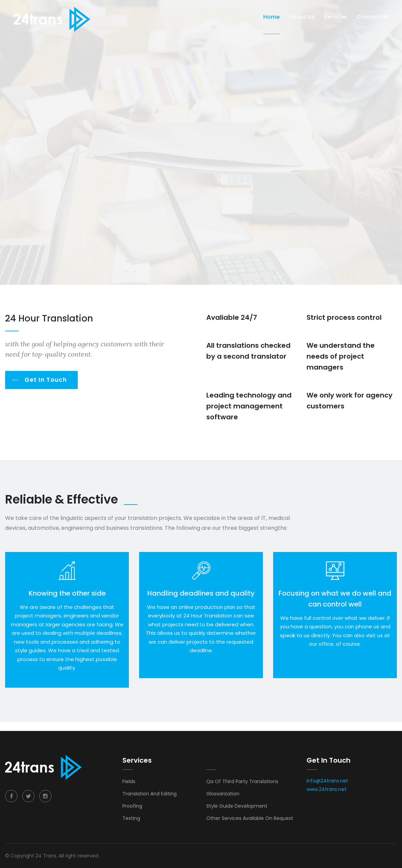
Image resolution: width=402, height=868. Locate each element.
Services (336, 17)
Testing (131, 818)
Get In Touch (46, 380)
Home (271, 17)
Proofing (132, 806)
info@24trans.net (327, 781)
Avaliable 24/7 (232, 317)
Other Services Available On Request (250, 818)
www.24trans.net (326, 789)
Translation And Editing (150, 794)
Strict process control (344, 317)
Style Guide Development (237, 806)
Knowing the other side (67, 593)
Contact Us (373, 17)
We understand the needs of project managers (341, 356)
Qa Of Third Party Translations (242, 781)
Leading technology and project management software (249, 406)
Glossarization (223, 794)
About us (302, 17)
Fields (129, 781)
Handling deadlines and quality (201, 593)
